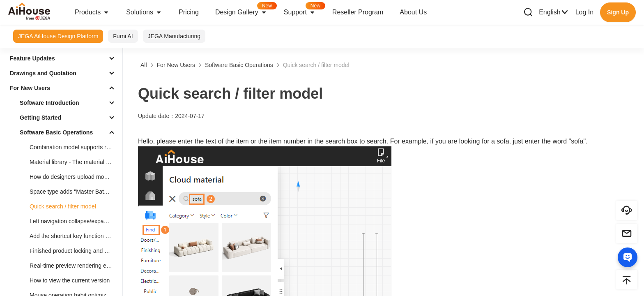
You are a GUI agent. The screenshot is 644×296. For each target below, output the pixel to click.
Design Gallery (245, 10)
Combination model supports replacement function (74, 147)
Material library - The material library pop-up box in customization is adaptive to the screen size (74, 162)
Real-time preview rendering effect (73, 266)
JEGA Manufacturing (174, 36)
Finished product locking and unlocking (74, 251)
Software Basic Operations (56, 132)
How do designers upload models (72, 177)
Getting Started (40, 118)
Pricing (189, 12)
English (554, 12)
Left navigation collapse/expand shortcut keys (74, 221)
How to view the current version (70, 280)
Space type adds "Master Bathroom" (74, 192)
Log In (584, 12)
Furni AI (123, 36)
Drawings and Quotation (43, 73)
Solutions (144, 12)
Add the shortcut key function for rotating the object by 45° (74, 236)
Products (92, 12)
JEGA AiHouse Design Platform (58, 36)
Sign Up (618, 12)
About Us (413, 12)
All (144, 65)
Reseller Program (358, 12)
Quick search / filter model (63, 206)
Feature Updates (32, 58)
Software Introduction (49, 103)
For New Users (30, 88)
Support (304, 10)
